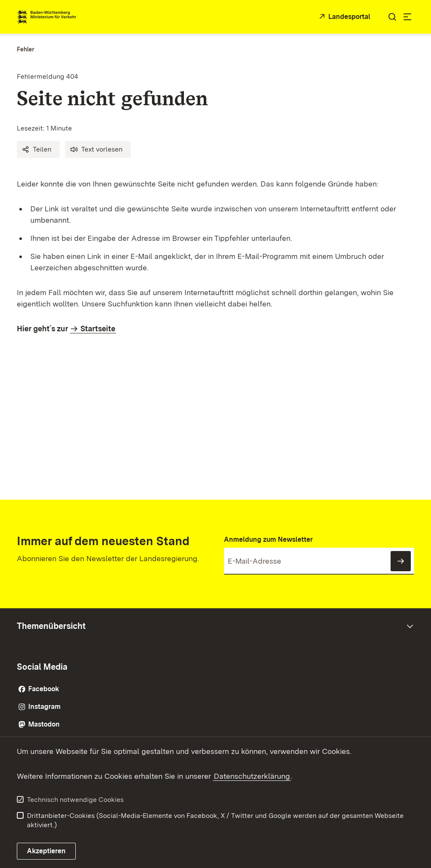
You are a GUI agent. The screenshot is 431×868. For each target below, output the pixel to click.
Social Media (42, 667)
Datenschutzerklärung (252, 776)
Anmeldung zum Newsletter (268, 539)
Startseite (98, 329)
